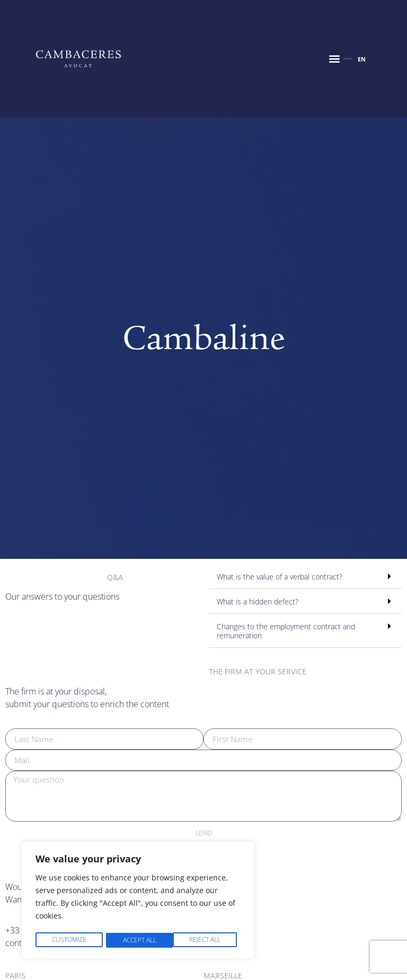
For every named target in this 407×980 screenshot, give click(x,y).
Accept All (207, 940)
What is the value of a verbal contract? (280, 577)
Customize (69, 940)
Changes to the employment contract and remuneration (286, 631)
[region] (138, 901)
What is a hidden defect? (258, 602)
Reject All (138, 940)
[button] (335, 59)
